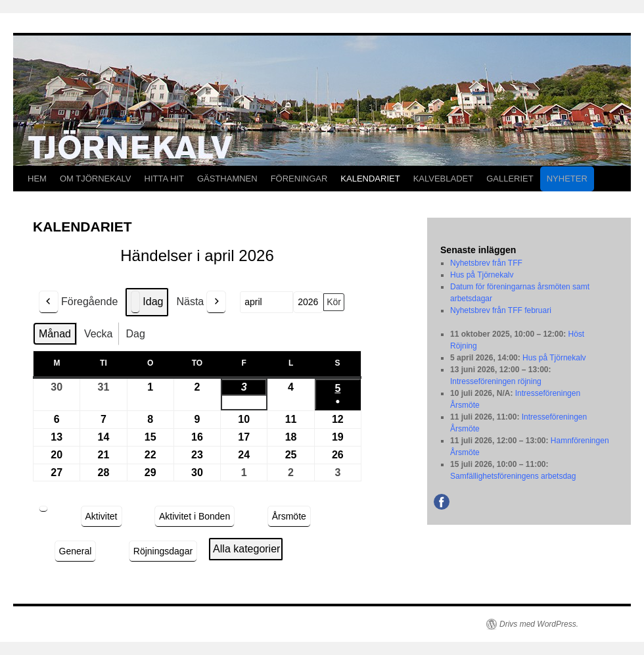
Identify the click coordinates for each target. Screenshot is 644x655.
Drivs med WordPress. (539, 624)
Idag (147, 302)
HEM (37, 179)
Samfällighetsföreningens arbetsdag (513, 476)
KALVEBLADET (444, 179)
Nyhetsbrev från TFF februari (501, 310)
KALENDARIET (370, 179)
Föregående (78, 302)
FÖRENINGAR (299, 179)
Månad (55, 334)
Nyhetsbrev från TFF (486, 263)
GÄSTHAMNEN (227, 179)
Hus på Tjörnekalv (482, 275)
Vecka (99, 334)
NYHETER (567, 179)
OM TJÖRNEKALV (96, 179)
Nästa (201, 302)
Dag (136, 334)
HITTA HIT (164, 179)
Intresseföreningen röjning (496, 381)
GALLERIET (510, 179)
